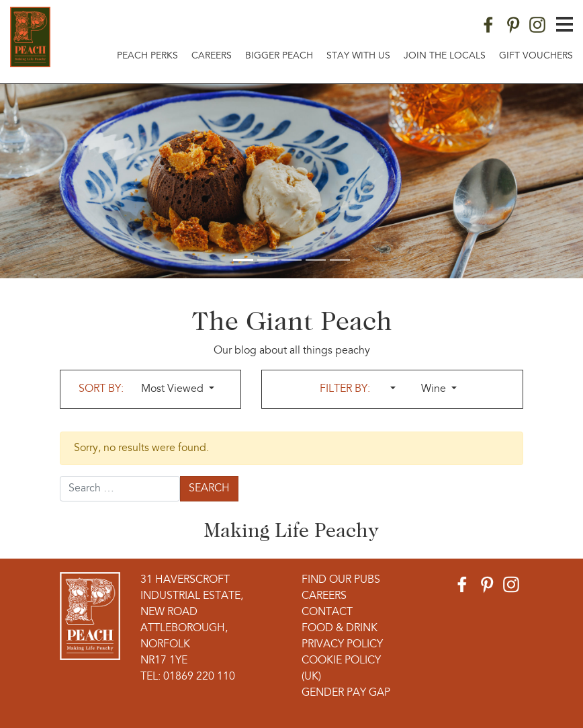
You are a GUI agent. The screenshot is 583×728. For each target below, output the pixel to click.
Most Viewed (174, 389)
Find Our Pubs (341, 580)
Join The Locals (445, 56)
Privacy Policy (342, 645)
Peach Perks (147, 56)
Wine (435, 389)
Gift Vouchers (536, 56)
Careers (212, 56)
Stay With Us (358, 56)
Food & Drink (340, 629)
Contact (327, 612)
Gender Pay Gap (346, 693)
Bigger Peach (279, 56)
